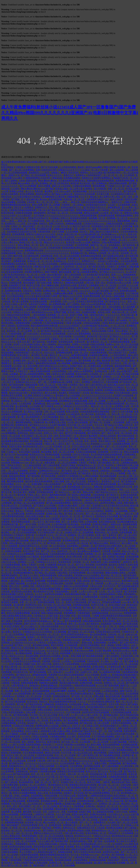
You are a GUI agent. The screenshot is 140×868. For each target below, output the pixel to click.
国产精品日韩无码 (97, 267)
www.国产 (82, 691)
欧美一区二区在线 (124, 433)
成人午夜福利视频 (126, 484)
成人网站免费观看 (72, 728)
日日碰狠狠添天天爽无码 (122, 194)
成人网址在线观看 (88, 468)
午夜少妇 (42, 210)
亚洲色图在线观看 (46, 602)
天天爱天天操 (44, 524)
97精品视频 (134, 267)
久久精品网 (41, 535)
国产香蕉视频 (85, 361)
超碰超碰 (6, 677)
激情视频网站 (8, 497)
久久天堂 (25, 718)
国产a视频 (74, 438)
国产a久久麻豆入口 (30, 626)
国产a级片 (127, 186)
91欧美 (72, 688)
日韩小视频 (20, 339)
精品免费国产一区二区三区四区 (60, 237)
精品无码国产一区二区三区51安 (38, 226)
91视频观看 (51, 565)
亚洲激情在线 (22, 425)
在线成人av (19, 538)
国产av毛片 (121, 549)
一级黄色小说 (13, 175)
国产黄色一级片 (53, 723)
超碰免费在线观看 (80, 355)
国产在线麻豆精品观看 (114, 256)
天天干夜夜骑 (80, 707)
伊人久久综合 (8, 457)
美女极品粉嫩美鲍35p (127, 522)
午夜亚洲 (16, 683)
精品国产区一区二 (36, 723)
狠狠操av (93, 253)
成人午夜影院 (100, 189)
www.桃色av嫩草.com (21, 390)
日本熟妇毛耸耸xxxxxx (94, 224)
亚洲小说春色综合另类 (46, 170)
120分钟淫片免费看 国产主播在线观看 (71, 240)
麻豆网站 (36, 355)
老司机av (34, 240)
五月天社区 (69, 299)
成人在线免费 (118, 597)
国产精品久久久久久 (39, 425)
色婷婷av (21, 728)
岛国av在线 (52, 669)
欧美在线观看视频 (15, 272)
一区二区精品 (78, 205)
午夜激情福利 (84, 613)
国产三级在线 (11, 782)
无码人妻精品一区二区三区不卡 (32, 479)
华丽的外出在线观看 (75, 283)
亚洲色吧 (104, 820)
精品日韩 (107, 559)
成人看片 (103, 626)
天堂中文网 (114, 704)
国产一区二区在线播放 (113, 790)
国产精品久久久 (24, 675)
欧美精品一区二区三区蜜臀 (20, 331)
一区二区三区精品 (50, 806)
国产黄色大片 (124, 457)
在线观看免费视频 (122, 444)
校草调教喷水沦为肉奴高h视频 (73, 401)
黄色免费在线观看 (106, 549)
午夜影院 (20, 167)
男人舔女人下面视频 (33, 412)
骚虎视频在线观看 (58, 495)
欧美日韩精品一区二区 (96, 833)
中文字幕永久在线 (68, 796)
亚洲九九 (48, 433)
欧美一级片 (102, 535)
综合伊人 (84, 232)
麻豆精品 (113, 565)
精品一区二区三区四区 (26, 457)
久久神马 (16, 189)
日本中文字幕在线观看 (16, 527)
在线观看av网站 (110, 538)
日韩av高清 (105, 409)
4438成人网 (92, 479)
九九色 (117, 481)
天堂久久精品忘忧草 (82, 446)
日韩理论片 (72, 734)
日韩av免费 (31, 712)
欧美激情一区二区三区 (84, 699)
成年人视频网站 (49, 344)
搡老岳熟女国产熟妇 (39, 347)
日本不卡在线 (121, 812)
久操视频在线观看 (129, 745)
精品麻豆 (63, 393)
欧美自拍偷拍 (82, 374)
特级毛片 (43, 224)
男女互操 (17, 492)
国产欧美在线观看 (30, 299)
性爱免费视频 (44, 307)
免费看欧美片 (91, 309)
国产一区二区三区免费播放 (22, 170)
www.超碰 (21, 637)
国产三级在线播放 (111, 766)
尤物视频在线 (47, 256)
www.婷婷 (129, 844)
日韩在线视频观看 (10, 473)
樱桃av (105, 460)
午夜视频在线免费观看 (120, 342)
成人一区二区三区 (45, 202)
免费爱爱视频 (130, 613)
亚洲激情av (59, 361)
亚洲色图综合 (39, 758)
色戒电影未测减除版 (99, 355)
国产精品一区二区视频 (100, 422)
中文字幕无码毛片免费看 (95, 618)
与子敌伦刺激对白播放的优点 (72, 181)
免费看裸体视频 (23, 323)
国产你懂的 (110, 320)
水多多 (22, 181)
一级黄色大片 (116, 202)
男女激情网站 (56, 720)
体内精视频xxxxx (109, 234)
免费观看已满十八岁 (33, 817)
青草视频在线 (36, 441)
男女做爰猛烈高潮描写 (110, 677)
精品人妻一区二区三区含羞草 (45, 747)
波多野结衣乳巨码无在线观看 (114, 610)
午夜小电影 (63, 385)
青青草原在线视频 (13, 320)
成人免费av (7, 632)
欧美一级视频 (108, 645)
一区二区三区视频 (107, 479)
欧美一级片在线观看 (81, 616)
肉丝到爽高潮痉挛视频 (75, 594)
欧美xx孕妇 (79, 833)
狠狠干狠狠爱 (51, 272)
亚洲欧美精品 (99, 667)
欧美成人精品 (74, 312)
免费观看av (58, 804)
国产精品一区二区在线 (68, 291)
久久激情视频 (60, 632)
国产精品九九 (95, 602)
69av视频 (72, 449)
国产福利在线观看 (22, 774)
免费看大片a (71, 361)
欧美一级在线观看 (64, 600)
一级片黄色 (76, 492)
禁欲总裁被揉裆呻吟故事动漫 (45, 326)
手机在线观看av (62, 591)
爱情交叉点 (17, 648)
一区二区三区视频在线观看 (15, 173)
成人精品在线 (34, 350)
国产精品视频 (123, 258)
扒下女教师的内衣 (36, 221)
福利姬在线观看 (40, 675)
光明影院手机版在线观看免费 (23, 210)
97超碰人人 (12, 452)
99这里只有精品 (69, 465)
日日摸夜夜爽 (67, 651)
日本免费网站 (9, 675)
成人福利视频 (129, 307)
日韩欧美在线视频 (24, 213)
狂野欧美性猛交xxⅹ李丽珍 (109, 632)
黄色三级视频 (30, 307)
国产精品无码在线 (34, 704)
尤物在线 (94, 471)
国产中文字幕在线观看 (76, 433)
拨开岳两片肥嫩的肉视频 (46, 401)
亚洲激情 (21, 336)
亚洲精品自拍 (101, 371)
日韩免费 (107, 551)
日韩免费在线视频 (45, 755)
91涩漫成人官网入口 (60, 218)
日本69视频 (33, 224)
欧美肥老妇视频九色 (110, 726)
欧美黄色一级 (124, 167)
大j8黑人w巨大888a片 (80, 417)
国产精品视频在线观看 (93, 656)
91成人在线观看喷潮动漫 (73, 489)
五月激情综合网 (32, 256)
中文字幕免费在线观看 (48, 309)
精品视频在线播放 (70, 280)
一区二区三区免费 (100, 742)
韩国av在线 (88, 492)
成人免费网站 (127, 460)
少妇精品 (47, 293)
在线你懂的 (10, 336)
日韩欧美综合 (66, 309)
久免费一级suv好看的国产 (51, 275)
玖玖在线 (37, 812)
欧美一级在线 (91, 441)
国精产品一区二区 (99, 245)
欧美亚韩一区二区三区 (35, 269)
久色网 (21, 745)
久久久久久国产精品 (99, 299)
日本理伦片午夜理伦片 (18, 377)
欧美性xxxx (78, 309)
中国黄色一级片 (77, 385)
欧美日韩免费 (36, 414)
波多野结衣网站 (108, 503)
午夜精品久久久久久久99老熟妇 (89, 511)
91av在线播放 (79, 336)
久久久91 (123, 234)
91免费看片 (113, 642)
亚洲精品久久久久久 (12, 707)
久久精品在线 (129, 720)
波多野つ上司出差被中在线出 (27, 344)
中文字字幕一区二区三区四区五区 (77, 753)
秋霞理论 (110, 465)
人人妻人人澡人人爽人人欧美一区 (17, 680)
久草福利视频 (15, 753)
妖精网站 (88, 189)
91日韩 (70, 422)
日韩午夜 (40, 237)
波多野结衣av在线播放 (22, 591)
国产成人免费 (130, 471)
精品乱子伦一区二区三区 (31, 242)
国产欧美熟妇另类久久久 (95, 207)
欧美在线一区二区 (64, 430)
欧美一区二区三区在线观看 (67, 256)
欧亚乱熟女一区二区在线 (107, 532)
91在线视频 (115, 299)
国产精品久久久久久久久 (17, 347)
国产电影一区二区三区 (58, 213)
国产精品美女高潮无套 (38, 769)
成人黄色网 (108, 589)
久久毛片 (58, 586)
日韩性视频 (126, 785)
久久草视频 (12, 183)
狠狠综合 (96, 242)
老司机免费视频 (27, 194)
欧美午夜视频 (65, 336)
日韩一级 (97, 559)
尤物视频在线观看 (74, 224)
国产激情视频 (34, 476)
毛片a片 (64, 226)
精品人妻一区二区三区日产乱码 (59, 441)
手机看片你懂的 (129, 677)
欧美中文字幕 (34, 285)
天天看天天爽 (103, 194)
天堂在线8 (40, 677)
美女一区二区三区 (55, 221)
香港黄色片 (107, 481)
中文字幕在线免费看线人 (65, 328)
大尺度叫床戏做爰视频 (53, 323)
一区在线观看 (118, 422)
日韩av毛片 (35, 618)
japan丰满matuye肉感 (90, 839)
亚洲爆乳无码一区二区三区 (26, 361)
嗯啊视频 (25, 750)
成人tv (125, 207)
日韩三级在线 (103, 210)
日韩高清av (28, 291)
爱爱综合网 (32, 181)
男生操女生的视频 (113, 720)
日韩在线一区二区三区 (70, 844)
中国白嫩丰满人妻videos (36, 199)
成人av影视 (48, 578)
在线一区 (28, 865)
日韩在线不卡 (114, 833)
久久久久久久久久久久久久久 (21, 237)
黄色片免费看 (45, 186)
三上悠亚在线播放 (68, 167)
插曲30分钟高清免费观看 (19, 315)
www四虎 (6, 463)
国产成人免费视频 (21, 301)
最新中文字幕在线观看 (85, 403)
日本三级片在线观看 (117, 629)
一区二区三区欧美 (115, 591)
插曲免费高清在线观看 (46, 363)
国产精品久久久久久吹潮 (71, 296)
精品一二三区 (52, 516)
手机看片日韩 (107, 417)
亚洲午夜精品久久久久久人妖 (63, 667)
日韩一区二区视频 (98, 339)
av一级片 (13, 745)
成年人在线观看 (117, 170)
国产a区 (21, 704)
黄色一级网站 (54, 280)
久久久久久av (116, 613)
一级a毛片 (88, 500)
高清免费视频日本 (130, 299)
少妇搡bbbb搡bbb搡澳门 (64, 293)
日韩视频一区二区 (20, 449)
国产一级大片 (108, 433)
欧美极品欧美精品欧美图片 (125, 675)
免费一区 (129, 406)
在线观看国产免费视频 (12, 624)
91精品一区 (17, 226)
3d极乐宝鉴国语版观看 (40, 371)
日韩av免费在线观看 (111, 242)
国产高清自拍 (126, 382)
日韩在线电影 (99, 495)
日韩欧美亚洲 (130, 202)
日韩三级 (68, 833)
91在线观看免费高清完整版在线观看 (66, 554)
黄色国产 (70, 318)
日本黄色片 (81, 293)
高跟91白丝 (116, 524)
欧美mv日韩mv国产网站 (91, 438)
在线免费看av (99, 446)
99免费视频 (52, 342)
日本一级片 (54, 207)
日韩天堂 (18, 207)
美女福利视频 (32, 656)
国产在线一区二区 (70, 742)
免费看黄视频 (20, 261)
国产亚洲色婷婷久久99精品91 (111, 387)
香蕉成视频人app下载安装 (23, 387)
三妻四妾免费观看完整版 (49, 589)
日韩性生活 (64, 669)
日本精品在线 (42, 554)
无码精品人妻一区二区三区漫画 (74, 387)
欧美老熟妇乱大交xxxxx (110, 747)
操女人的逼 (21, 769)
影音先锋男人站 (23, 747)
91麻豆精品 (62, 573)
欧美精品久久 (60, 261)
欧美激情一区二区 (62, 446)
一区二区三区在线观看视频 (24, 532)
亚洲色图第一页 (103, 414)
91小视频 (68, 484)
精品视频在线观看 (108, 476)
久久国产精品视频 (101, 291)
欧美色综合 (47, 334)
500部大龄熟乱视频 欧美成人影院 (17, 616)
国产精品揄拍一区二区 (121, 280)
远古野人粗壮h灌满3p (128, 718)
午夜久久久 (121, 508)
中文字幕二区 (99, 734)
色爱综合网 (80, 342)
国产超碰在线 (75, 608)
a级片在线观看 (81, 422)
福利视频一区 (88, 640)
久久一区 (46, 409)
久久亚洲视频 (72, 232)
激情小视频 (52, 648)
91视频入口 (66, 726)
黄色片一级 (7, 793)
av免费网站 (30, 309)
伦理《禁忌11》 (83, 331)
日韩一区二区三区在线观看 (20, 430)
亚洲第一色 (29, 549)
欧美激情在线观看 (79, 218)
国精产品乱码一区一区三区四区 (39, 624)
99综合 (35, 688)
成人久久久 (65, 355)
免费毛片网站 (80, 600)
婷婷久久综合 (36, 433)
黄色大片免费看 (83, 847)
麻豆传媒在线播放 (95, 779)
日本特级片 (68, 739)
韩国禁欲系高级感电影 (96, 489)
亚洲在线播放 (100, 642)
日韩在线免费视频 (30, 825)
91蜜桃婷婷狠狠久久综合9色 (37, 178)
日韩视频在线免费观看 (123, 309)
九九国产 (112, 205)
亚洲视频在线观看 (64, 352)
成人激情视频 (22, 406)
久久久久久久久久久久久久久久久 (42, 336)
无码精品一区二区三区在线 (29, 696)
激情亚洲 (74, 183)
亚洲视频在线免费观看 (91, 256)
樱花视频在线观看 (16, 481)
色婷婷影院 (10, 704)
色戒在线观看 (105, 309)
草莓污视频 (100, 530)
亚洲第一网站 (30, 428)
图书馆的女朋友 (16, 500)
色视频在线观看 (65, 852)
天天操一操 (46, 546)
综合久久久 (49, 352)
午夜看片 (93, 463)
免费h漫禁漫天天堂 (92, 790)
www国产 (80, 237)
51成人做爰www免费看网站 (81, 371)
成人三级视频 (132, 170)
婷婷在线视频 (55, 540)
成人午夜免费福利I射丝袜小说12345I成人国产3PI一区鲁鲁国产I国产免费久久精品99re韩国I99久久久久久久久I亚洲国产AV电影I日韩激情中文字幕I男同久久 (70, 113)
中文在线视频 (9, 267)
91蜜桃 (19, 267)
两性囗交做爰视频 (82, 428)
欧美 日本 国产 (24, 342)
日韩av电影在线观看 (50, 626)
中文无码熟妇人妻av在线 (91, 457)
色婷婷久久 (87, 178)
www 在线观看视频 (22, 694)
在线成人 (56, 173)
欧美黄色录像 (83, 508)
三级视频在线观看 (46, 428)
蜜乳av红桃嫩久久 (55, 403)
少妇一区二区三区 (106, 567)
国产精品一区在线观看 (114, 293)
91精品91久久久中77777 (69, 170)
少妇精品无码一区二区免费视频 (88, 320)
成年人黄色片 (16, 758)
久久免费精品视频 (96, 258)
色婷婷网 (117, 551)
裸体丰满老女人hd (107, 441)
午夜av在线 (35, 750)
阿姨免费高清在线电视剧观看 (101, 181)
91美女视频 (28, 648)
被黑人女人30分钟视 (62, 186)
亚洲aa (65, 358)
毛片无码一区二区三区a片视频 (16, 293)
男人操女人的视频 (126, 438)
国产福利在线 (39, 342)
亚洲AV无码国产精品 (48, 379)
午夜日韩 (41, 761)
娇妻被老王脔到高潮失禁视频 (90, 301)
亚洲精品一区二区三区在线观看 (38, 487)
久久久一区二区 (23, 484)
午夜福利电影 (127, 656)
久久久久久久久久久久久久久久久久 (105, 191)
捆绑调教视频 (85, 667)
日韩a (5, 712)
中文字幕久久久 (45, 457)
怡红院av (71, 758)
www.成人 (79, 430)
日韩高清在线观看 (34, 820)
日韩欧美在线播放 (13, 551)
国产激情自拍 (93, 624)
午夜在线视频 (112, 382)
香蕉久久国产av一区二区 (93, 379)
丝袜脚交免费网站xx (103, 178)
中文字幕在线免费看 (108, 664)
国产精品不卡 (113, 495)
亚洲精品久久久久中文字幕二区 (77, 559)
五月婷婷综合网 (61, 438)
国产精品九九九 (62, 492)
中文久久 (99, 425)
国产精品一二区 (99, 629)
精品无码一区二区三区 (112, 575)
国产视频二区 (18, 199)
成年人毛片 (14, 586)
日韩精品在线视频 (92, 323)
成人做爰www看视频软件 (89, 551)
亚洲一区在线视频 (46, 809)
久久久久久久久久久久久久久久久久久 (109, 540)
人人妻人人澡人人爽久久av (119, 350)
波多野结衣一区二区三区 (76, 267)
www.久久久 (85, 291)
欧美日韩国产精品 (67, 508)
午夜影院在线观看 (34, 444)
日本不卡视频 (58, 232)
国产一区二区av (49, 551)
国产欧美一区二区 (56, 543)
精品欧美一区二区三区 (108, 806)
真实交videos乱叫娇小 (119, 323)
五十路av (113, 277)
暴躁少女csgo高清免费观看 (94, 304)
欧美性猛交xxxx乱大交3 (50, 559)
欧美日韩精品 (8, 167)
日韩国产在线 (46, 361)
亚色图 (97, 288)
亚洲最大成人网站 (55, 514)
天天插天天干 (110, 318)
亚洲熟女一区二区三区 (44, 600)
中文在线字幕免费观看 (13, 269)
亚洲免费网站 (42, 549)
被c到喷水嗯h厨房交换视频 (104, 484)
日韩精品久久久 (16, 398)
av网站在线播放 (89, 269)
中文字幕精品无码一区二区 (51, 532)
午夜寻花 (74, 497)
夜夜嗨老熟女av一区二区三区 (91, 465)
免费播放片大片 (90, 804)
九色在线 (31, 202)
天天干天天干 (121, 420)
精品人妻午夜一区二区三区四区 (122, 304)
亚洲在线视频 (132, 557)
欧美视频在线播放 (72, 178)
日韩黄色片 (112, 267)
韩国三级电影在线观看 (94, 578)
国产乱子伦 (10, 455)
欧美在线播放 (8, 484)
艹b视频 (110, 186)
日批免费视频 (118, 269)
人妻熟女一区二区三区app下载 (65, 339)
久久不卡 (85, 197)
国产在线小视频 (45, 283)
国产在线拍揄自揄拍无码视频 (53, 688)
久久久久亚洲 (79, 779)
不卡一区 (115, 793)
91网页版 (15, 489)
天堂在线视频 (76, 213)
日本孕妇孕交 (22, 618)
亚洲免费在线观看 (107, 216)
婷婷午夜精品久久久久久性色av (54, 366)
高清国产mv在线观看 (124, 395)
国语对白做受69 (43, 194)
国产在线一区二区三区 (82, 696)
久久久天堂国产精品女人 (86, 747)
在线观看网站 (37, 796)
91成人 (77, 382)
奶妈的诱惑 (96, 562)
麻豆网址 (49, 191)
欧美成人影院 (132, 189)
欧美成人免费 (46, 240)
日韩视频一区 (96, 374)
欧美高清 (27, 267)
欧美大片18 (91, 771)
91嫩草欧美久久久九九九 (51, 299)
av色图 (42, 565)
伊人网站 (97, 361)
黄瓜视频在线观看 (71, 540)
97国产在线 (53, 616)
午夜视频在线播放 (74, 347)
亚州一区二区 (46, 245)
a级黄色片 (128, 562)
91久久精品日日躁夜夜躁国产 (15, 597)
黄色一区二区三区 (77, 624)
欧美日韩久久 (8, 653)
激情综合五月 (46, 788)
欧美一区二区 (38, 774)
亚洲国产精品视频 (116, 557)
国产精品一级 (126, 339)
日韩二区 (113, 626)
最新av (87, 347)
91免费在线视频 (91, 597)
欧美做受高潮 (118, 559)
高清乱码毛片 (37, 393)
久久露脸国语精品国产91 (81, 288)
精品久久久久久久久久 (55, 242)
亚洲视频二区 (131, 790)
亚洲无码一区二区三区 (70, 516)
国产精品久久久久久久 (120, 336)
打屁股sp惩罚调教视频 (24, 726)
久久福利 (112, 822)
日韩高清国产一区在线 (79, 393)
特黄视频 (47, 377)
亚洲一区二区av (82, 352)
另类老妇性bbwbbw (33, 830)
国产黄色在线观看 (38, 672)
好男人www (7, 774)
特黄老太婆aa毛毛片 (14, 567)
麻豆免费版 (47, 452)
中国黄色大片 (128, 632)
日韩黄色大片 (98, 382)
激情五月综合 (76, 669)
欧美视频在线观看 (39, 301)
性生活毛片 (72, 626)
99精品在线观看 (98, 344)
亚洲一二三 (117, 275)
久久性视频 (39, 216)
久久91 (115, 769)
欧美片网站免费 (75, 557)
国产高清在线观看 (111, 497)
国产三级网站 (11, 181)
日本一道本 (127, 197)
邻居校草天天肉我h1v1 (44, 395)
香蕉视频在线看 (66, 342)
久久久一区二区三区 (57, 535)
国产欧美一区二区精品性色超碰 (64, 398)
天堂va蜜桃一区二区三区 (55, 449)
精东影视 (130, 269)
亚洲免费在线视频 (122, 358)
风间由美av (34, 685)
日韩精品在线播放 (20, 414)
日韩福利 (11, 326)
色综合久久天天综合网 (85, 194)
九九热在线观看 (68, 763)
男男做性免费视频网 (112, 602)
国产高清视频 (79, 479)
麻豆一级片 (115, 820)
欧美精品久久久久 (11, 750)
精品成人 (94, 197)
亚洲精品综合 (49, 291)
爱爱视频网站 (85, 334)
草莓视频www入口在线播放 (87, 575)
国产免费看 (31, 229)
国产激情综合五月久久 (116, 301)
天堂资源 (22, 723)
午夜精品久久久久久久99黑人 (76, 406)
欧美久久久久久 (55, 175)
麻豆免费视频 (100, 753)
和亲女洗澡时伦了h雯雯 (52, 637)
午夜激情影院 (36, 377)
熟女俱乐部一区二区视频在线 (94, 183)
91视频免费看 (73, 197)
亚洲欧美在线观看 (129, 495)
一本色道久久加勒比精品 (108, 261)
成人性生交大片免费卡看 (57, 288)
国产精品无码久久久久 (44, 468)
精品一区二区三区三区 (33, 288)
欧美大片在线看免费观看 (19, 613)
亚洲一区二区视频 (52, 205)
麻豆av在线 (106, 839)
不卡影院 (48, 696)
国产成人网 (41, 369)
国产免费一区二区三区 (12, 307)
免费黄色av (81, 175)
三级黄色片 (58, 267)
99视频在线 (39, 422)
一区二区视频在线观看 (121, 210)
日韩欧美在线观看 (114, 224)
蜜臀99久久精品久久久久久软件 (41, 234)
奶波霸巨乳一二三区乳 (39, 173)
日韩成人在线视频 (46, 766)
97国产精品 (47, 828)
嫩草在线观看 (65, 272)
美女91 (10, 755)
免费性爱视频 (127, 497)
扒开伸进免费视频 (77, 573)
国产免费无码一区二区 (97, 342)
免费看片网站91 (123, 645)
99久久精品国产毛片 (118, 352)
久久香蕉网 (129, 175)
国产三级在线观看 (73, 275)
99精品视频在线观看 (118, 183)
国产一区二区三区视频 (96, 514)
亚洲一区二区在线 (53, 640)
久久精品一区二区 (90, 170)
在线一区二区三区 (105, 420)
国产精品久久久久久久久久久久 (106, 581)
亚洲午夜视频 (16, 664)
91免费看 (78, 618)
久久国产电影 (43, 629)
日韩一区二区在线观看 (55, 412)
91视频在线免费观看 (82, 186)
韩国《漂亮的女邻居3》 (95, 315)
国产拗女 (68, 514)
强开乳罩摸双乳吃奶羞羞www (38, 621)
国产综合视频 (23, 540)
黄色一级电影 (28, 742)
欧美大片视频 (94, 782)
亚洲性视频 (128, 226)
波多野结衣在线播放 (54, 594)
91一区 (119, 175)
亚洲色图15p (98, 506)
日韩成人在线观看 (108, 436)
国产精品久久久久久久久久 (112, 272)
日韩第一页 (113, 339)
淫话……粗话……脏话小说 (67, 202)
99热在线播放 (115, 307)
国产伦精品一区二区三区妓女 (23, 589)
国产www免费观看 (28, 186)
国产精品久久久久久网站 (102, 393)
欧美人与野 (64, 715)
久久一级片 (122, 527)
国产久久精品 (51, 393)
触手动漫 (19, 256)
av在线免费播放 (59, 371)
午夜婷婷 (66, 205)
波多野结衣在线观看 (35, 514)
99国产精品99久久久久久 (118, 328)
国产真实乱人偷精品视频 (113, 296)
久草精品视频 (91, 522)
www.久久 (134, 218)
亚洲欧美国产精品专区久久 (97, 669)
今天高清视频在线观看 (20, 438)
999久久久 (59, 578)
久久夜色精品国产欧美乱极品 (96, 275)
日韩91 (10, 256)
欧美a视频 (77, 323)
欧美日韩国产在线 (118, 605)
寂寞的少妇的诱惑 (10, 194)
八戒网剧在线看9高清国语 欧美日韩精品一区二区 (82, 264)
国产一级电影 (82, 299)
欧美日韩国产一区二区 (30, 806)
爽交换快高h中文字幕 (44, 591)
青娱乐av (20, 511)
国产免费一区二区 (120, 361)
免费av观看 (99, 696)
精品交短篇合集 (113, 696)
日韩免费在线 (113, 379)
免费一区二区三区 (117, 189)
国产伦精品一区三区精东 (44, 694)
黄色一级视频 (29, 492)
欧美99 (49, 798)
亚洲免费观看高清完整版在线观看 (116, 616)
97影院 (104, 323)
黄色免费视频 (99, 186)
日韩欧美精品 (110, 457)
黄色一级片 (29, 320)
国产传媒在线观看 (26, 530)
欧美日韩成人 (24, 355)
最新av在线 (10, 540)
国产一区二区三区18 (76, 444)
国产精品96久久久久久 (44, 430)
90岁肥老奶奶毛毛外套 (96, 205)
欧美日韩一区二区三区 (75, 199)
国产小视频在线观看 (89, 250)
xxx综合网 (54, 549)
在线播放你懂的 (80, 191)
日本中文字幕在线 (81, 455)
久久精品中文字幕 (22, 258)
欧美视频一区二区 (93, 554)
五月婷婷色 (118, 844)
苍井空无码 (74, 173)
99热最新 (62, 414)
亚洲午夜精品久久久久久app (32, 651)
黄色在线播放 (64, 344)
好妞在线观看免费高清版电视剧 (95, 412)
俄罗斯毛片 (125, 570)
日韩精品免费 (16, 283)
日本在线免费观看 (129, 261)
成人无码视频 (27, 581)
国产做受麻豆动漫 (82, 484)
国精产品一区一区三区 (63, 680)
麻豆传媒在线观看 (126, 436)
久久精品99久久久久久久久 (87, 610)
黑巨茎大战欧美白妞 (115, 264)
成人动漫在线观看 (76, 527)
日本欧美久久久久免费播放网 (21, 554)
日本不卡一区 (79, 726)
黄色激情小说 (62, 395)
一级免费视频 (55, 301)
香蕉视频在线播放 (43, 680)
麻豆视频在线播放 (41, 645)
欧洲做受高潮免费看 (49, 567)
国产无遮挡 (39, 506)
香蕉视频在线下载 (79, 253)
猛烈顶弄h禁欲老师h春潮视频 (39, 481)
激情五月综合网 (91, 213)
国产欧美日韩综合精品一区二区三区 (21, 275)
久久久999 (30, 296)
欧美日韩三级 (71, 234)
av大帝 (5, 191)
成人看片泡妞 (88, 414)
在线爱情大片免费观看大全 (52, 318)
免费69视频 (129, 503)
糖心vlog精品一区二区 (28, 183)
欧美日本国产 (74, 642)
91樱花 (104, 240)
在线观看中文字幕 (18, 285)
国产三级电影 (132, 264)
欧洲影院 (123, 267)
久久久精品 (124, 492)
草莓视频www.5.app (20, 463)
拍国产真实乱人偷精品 (117, 699)
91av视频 (130, 369)
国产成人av (58, 621)
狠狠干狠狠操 (66, 420)
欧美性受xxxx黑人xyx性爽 (79, 242)
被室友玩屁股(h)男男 (36, 728)
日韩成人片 (130, 825)
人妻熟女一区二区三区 (52, 750)
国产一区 (66, 522)
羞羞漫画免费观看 (123, 366)
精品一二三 (125, 489)
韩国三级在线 (84, 581)
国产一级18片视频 (28, 524)
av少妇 (57, 226)
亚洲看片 (122, 565)
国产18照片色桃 (66, 511)
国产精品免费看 (94, 377)
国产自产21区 (30, 809)
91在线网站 (117, 471)
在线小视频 (47, 438)
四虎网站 (86, 382)
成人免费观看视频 (57, 304)
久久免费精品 (46, 328)
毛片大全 (75, 855)
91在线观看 (66, 455)
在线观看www (9, 696)
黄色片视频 (65, 616)
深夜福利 (34, 771)
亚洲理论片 (61, 468)
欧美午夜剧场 (54, 742)
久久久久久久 (114, 315)
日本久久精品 (8, 511)
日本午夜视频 (127, 412)
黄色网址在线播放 (115, 828)
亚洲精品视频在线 (49, 685)
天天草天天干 (74, 261)
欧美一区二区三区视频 (64, 452)
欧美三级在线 (117, 199)
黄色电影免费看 (78, 460)
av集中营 (23, 304)
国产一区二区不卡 (129, 852)
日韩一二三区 (69, 301)
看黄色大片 (69, 175)
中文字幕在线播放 (16, 296)
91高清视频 (73, 468)
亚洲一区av (101, 283)
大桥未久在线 (31, 567)
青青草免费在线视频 (121, 409)
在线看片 (68, 793)
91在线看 (85, 344)
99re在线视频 (22, 455)
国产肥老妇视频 (17, 385)
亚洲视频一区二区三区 (118, 218)
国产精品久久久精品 (114, 425)
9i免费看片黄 (26, 600)
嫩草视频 (27, 812)
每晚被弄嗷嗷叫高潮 (87, 567)
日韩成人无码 (9, 559)
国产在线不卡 (73, 839)
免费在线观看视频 (88, 216)
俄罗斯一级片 (101, 307)
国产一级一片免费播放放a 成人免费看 (29, 280)
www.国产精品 (48, 189)
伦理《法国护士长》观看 (85, 229)
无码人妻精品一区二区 (28, 245)
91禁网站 (51, 497)
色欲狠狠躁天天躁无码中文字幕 (106, 226)
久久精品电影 (126, 248)
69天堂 (93, 387)
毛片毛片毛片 (110, 586)
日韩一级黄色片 (45, 659)
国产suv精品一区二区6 (127, 320)
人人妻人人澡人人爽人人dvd (94, 277)
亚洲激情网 (103, 452)
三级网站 (25, 586)
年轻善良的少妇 (21, 672)
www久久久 (64, 460)
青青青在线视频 (24, 578)
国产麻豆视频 (77, 648)
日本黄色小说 (116, 452)
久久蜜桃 (28, 395)
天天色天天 (116, 363)
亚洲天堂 (113, 535)
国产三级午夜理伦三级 (96, 385)
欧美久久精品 (11, 304)
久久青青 (85, 570)
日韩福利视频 (115, 763)
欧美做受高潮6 (56, 199)
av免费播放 (28, 207)
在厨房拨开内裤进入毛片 (98, 199)
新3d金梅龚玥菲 (26, 782)
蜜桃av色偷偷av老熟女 (116, 573)
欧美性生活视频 (65, 707)
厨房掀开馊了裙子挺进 (98, 336)
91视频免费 (37, 323)
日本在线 (101, 828)
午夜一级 (19, 608)
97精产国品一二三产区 (106, 718)
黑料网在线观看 (52, 455)
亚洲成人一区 (34, 637)
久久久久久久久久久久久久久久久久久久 (97, 221)
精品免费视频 (85, 734)
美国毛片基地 (110, 438)
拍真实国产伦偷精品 (38, 304)
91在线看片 (105, 597)
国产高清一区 (117, 213)
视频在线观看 (32, 385)
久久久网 (39, 538)
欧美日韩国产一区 (69, 436)
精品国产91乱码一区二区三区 (55, 350)
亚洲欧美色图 (86, 683)
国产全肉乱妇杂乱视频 (48, 473)
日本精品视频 (104, 369)
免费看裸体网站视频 (125, 181)
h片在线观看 (128, 833)
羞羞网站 (110, 511)
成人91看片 (127, 543)
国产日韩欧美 (48, 406)
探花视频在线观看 (27, 629)
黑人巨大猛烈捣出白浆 (92, 817)
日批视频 (21, 202)
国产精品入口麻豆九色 (62, 194)
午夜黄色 (48, 804)
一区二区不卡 (36, 449)
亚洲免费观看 (19, 234)
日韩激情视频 (55, 248)
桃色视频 (90, 565)
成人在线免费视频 (98, 634)
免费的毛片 (59, 283)
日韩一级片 (86, 506)
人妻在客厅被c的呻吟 (88, 436)
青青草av (84, 173)
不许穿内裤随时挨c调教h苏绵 (101, 702)
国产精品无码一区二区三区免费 (118, 680)
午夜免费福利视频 (130, 672)
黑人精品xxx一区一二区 (22, 401)
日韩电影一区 (87, 546)
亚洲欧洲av (91, 806)
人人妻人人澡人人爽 (117, 401)
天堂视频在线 (26, 506)
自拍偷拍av (113, 489)
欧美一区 (43, 825)
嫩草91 (64, 173)
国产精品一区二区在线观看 (34, 175)
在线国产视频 (71, 221)
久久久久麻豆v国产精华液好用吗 (105, 173)
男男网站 (58, 828)
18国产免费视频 (115, 731)
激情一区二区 (111, 659)
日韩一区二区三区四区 (76, 481)
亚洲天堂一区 (54, 358)
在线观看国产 (95, 589)
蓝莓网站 (99, 390)
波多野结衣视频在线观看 (21, 847)
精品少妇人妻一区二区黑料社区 (98, 358)
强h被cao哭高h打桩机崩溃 (95, 704)
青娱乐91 (43, 702)
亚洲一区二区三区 (48, 385)
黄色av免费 (37, 205)
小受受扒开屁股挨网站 (90, 645)
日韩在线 (7, 301)
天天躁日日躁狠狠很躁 (86, 452)
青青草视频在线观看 (86, 210)
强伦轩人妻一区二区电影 (69, 817)
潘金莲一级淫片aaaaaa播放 (90, 167)
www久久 (61, 694)
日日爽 (74, 591)
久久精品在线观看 (33, 465)
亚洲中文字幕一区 (100, 605)
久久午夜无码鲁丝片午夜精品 (27, 197)
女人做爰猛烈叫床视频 (110, 672)
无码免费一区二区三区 (109, 253)
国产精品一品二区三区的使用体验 (29, 503)
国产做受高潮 (130, 191)
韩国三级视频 (110, 167)
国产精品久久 (66, 806)
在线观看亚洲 (8, 747)
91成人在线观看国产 (53, 484)
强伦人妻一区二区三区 (122, 414)
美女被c (45, 355)
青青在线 (39, 191)
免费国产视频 (60, 312)
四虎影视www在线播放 (75, 745)
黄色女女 (20, 720)
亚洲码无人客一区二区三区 (40, 261)
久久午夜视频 (66, 610)
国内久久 (54, 355)
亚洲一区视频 (104, 468)
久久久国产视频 (63, 814)
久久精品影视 (62, 766)
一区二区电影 (11, 403)
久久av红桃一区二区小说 (77, 543)
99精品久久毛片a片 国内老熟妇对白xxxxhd (33, 312)
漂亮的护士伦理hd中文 (39, 218)
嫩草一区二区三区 (93, 318)
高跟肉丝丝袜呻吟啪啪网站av (95, 202)
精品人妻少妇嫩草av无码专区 (45, 420)
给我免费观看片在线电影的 (14, 264)
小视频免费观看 (95, 293)
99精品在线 (57, 178)
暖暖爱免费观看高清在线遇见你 (16, 205)
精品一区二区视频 (26, 253)
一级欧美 (106, 782)
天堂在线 (79, 441)
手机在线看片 (104, 229)
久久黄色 (69, 403)
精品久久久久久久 (114, 578)
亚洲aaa (132, 530)
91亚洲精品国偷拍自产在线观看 (78, 307)
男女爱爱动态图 (45, 229)
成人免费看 (17, 812)
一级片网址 (105, 855)
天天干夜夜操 (107, 519)
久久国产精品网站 (58, 425)
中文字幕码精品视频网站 (118, 648)
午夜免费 (104, 170)
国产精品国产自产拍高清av (90, 449)
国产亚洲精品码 (129, 481)
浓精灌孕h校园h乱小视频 (111, 594)
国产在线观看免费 (73, 621)
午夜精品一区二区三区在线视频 (43, 264)
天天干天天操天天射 (88, 626)
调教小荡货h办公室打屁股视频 (60, 374)
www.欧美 (45, 339)
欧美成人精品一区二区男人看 (69, 189)
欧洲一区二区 (20, 828)
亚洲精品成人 (8, 844)
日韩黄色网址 (130, 455)
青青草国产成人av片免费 (119, 600)
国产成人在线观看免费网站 (86, 272)
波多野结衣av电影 (69, 285)
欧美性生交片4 (37, 455)
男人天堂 (42, 849)
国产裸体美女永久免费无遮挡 (61, 210)
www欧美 (105, 213)
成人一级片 (92, 594)
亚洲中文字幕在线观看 (76, 602)
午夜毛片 (42, 642)
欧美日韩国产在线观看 (30, 452)
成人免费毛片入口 (88, 398)
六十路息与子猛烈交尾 (80, 226)
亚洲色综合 (23, 433)
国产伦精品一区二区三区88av (92, 328)
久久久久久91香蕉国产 (64, 245)
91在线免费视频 (72, 664)
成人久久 (29, 191)
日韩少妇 (90, 283)
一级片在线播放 (39, 315)
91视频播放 (94, 285)
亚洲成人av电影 (17, 191)
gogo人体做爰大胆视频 (47, 387)
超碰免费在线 (114, 207)
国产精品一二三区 (23, 645)
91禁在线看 (57, 307)
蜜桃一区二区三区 (13, 817)
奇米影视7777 (49, 745)
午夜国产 (83, 463)
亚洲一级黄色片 (36, 640)
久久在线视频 (121, 511)
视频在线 (98, 487)
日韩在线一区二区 (117, 634)
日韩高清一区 (117, 825)
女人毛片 (39, 594)
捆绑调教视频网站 (24, 422)
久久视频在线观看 (49, 508)
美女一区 (116, 229)
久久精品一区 (20, 366)
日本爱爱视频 (83, 245)
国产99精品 (133, 704)
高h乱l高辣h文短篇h (35, 516)
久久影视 (122, 285)
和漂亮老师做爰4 (16, 712)
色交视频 (9, 538)
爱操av (25, 565)
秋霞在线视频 (51, 796)
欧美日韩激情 (95, 680)
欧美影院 (83, 285)
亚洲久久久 (78, 503)
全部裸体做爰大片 (51, 489)
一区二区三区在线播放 (67, 463)
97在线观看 (129, 224)
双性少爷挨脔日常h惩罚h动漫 (88, 852)
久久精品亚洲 (74, 414)
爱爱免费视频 (124, 221)
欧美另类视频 (25, 688)
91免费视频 (108, 366)
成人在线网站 (50, 414)
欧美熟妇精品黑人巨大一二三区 (32, 248)
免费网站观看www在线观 (84, 363)
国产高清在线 (16, 487)
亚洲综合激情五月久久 (71, 207)
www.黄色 (127, 602)
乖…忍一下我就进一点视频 (106, 248)
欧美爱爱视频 (53, 269)
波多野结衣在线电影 (71, 269)
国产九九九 (95, 240)
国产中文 (114, 291)
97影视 (68, 323)
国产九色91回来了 (32, 334)
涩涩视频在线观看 (69, 473)
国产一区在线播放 (26, 369)
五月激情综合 (125, 277)
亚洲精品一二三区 (112, 377)
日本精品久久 (40, 616)
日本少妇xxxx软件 (63, 191)
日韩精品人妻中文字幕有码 (75, 589)
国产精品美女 (85, 473)
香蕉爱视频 (33, 519)
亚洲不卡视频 (76, 315)
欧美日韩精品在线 (107, 522)
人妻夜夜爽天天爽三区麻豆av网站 (17, 277)
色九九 (129, 387)
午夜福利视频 (44, 232)
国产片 (56, 782)
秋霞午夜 (30, 535)
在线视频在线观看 (100, 613)
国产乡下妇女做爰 (50, 167)
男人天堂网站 (26, 852)
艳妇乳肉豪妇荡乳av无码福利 (48, 277)
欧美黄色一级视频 (120, 468)
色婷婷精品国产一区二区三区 (101, 175)
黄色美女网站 (8, 323)
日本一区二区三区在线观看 (52, 836)
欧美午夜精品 (109, 621)
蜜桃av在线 (87, 642)
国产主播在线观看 (94, 237)
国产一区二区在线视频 (117, 446)
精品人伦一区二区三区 (102, 406)
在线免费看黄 (68, 369)
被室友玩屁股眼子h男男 (47, 296)
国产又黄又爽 (13, 299)
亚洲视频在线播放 (13, 291)
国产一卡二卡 (86, 822)
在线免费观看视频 (99, 352)
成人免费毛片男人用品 (110, 197)
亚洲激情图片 (76, 358)
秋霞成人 (34, 318)
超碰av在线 (55, 769)
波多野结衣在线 (61, 710)
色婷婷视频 (66, 549)
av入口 (58, 406)
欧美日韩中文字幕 (50, 618)
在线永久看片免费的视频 (43, 258)
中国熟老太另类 (33, 167)
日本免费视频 (101, 565)
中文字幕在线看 (123, 393)
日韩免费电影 (13, 379)
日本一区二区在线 (108, 285)
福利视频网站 (40, 213)
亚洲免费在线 (18, 229)
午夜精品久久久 (123, 567)
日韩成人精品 (40, 358)
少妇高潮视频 (13, 790)
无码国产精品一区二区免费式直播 (86, 366)
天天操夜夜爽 (124, 205)
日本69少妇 (36, 293)
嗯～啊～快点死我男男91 (29, 417)
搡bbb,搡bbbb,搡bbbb (48, 181)
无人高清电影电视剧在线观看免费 (107, 455)
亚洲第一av (34, 508)
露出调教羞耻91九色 (56, 758)
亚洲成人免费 (60, 487)
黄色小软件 (40, 648)
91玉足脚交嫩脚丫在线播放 (64, 691)
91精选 (119, 503)
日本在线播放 (18, 731)
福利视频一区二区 (97, 218)
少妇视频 (132, 573)
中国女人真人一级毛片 (86, 369)
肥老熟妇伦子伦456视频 (46, 511)
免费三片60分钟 (56, 224)
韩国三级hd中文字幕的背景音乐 (104, 232)
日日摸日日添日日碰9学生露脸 (121, 734)
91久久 (118, 186)
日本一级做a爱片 (55, 672)
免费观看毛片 (100, 822)
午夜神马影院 (93, 661)
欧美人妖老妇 (73, 412)
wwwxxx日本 (132, 710)
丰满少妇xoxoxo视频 (84, 651)
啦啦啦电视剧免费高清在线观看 (77, 248)
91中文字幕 (118, 688)
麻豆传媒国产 (30, 283)
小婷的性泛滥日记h (77, 258)
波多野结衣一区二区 (67, 551)
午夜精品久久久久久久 (47, 562)
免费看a (38, 291)
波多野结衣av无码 (34, 605)
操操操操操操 (130, 275)
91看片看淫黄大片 (20, 685)
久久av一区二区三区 (63, 320)
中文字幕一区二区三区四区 (81, 425)
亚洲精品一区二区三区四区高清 (55, 183)
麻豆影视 (22, 495)
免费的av (110, 344)
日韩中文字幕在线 (113, 237)
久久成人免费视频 (113, 779)
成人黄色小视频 (94, 745)
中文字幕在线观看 (58, 527)
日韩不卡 (115, 412)
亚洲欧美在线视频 (31, 739)
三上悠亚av (66, 661)
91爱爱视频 (110, 258)
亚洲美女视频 (119, 608)
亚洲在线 (29, 594)
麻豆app (34, 379)
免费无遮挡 (50, 463)
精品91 (123, 704)
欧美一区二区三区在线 (127, 621)
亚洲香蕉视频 (23, 326)
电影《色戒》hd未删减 (86, 739)
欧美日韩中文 (54, 369)
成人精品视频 (64, 363)
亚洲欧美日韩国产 (101, 524)
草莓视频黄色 (70, 613)
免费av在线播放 (17, 309)
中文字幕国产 (33, 339)
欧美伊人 (17, 632)
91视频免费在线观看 (118, 777)
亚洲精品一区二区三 (118, 240)
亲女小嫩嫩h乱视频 (50, 285)
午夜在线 (29, 511)
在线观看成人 (115, 245)
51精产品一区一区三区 (57, 761)
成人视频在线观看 (24, 653)
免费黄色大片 (41, 207)
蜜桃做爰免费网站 (125, 216)
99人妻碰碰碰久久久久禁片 (99, 444)
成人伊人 (11, 728)
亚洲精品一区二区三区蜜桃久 (82, 535)
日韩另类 (56, 661)
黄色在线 (132, 629)
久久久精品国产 (25, 216)
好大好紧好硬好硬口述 (89, 234)
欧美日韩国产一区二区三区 (34, 436)
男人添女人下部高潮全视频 (28, 409)
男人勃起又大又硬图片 (24, 363)
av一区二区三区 (118, 326)
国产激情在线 (129, 245)
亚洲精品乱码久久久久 (26, 382)
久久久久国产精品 (113, 849)
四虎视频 (126, 229)
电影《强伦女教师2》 (14, 820)
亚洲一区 (25, 379)
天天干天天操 (126, 761)
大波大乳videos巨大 (97, 600)
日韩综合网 (61, 258)
